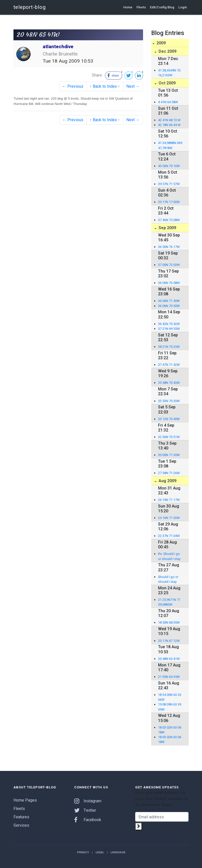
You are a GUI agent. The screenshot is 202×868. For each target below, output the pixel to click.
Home (128, 7)
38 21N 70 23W (169, 347)
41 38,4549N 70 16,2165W (169, 73)
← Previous (73, 86)
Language (118, 852)
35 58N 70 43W (169, 383)
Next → (133, 86)
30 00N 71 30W (169, 455)
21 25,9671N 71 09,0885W (169, 602)
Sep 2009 (167, 228)
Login (183, 7)
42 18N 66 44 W (169, 125)
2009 (161, 43)
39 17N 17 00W (169, 202)
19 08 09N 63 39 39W (170, 707)
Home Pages (25, 800)
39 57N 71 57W (169, 184)
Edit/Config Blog (162, 7)
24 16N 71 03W (169, 518)
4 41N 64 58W (168, 102)
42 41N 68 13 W (169, 120)
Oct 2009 (167, 83)
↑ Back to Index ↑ (105, 86)
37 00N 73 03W (169, 265)
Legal (100, 852)
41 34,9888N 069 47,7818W (170, 145)
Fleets (141, 7)
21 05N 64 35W (169, 677)
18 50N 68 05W (169, 622)
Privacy (83, 852)
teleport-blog (30, 7)
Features (21, 817)
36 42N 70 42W (169, 324)
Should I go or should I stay (168, 579)
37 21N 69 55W (169, 329)
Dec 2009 (167, 51)
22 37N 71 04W (169, 536)
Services (21, 825)
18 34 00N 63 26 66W (170, 697)
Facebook (88, 820)
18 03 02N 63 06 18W (170, 730)
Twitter (85, 810)
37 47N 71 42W (169, 365)
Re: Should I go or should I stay (169, 556)
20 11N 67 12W (169, 641)
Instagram (88, 801)
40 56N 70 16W (169, 166)
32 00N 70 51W (169, 437)
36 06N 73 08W (169, 283)
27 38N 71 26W (169, 473)
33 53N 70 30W (169, 401)
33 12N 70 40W (169, 419)
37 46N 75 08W (169, 220)
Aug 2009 (167, 481)
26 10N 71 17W (169, 500)
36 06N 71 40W (169, 301)
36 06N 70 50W (169, 306)
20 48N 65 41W (169, 659)
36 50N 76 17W (169, 247)
